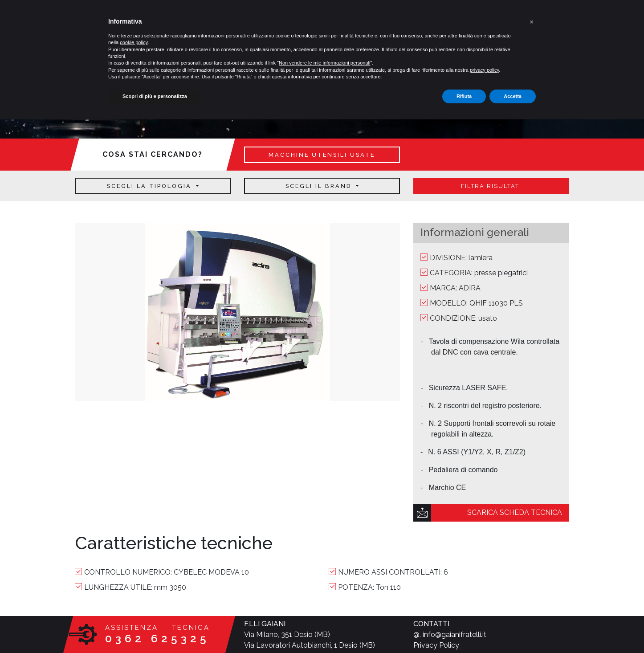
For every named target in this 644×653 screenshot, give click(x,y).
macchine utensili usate (322, 155)
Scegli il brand (320, 186)
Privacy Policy (436, 645)
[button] (531, 21)
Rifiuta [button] (464, 96)
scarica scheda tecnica (515, 512)
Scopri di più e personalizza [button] (155, 96)
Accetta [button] (513, 96)
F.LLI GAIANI (265, 624)
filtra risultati (491, 186)
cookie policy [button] (134, 42)
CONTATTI (431, 624)
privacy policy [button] (484, 70)
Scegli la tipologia (151, 186)
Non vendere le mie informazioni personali (324, 63)
